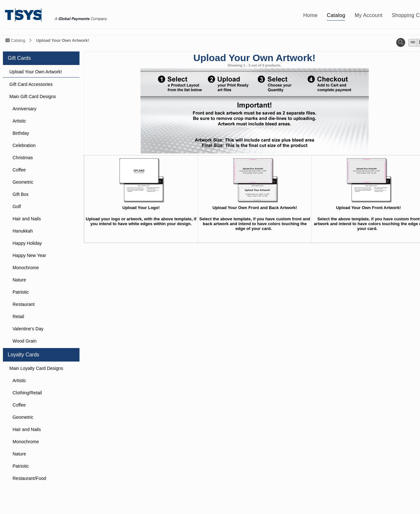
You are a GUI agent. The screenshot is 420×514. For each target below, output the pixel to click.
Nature (19, 280)
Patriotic (21, 292)
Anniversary (24, 109)
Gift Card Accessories (31, 84)
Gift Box (21, 194)
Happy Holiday (27, 243)
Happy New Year (29, 255)
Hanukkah (23, 231)
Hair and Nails (27, 219)
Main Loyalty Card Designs (36, 368)
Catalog (336, 15)
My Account (369, 15)
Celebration (24, 145)
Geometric (23, 182)
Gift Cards (19, 58)
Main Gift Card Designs (33, 96)
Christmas (23, 158)
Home (310, 15)
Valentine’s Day (28, 329)
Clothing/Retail (27, 393)
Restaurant (23, 304)
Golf (17, 207)
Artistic (19, 121)
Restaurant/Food (29, 478)
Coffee (19, 170)
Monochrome (26, 268)
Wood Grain (24, 341)
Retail (18, 317)
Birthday (21, 133)
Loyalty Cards (23, 355)
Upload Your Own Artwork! (62, 40)
